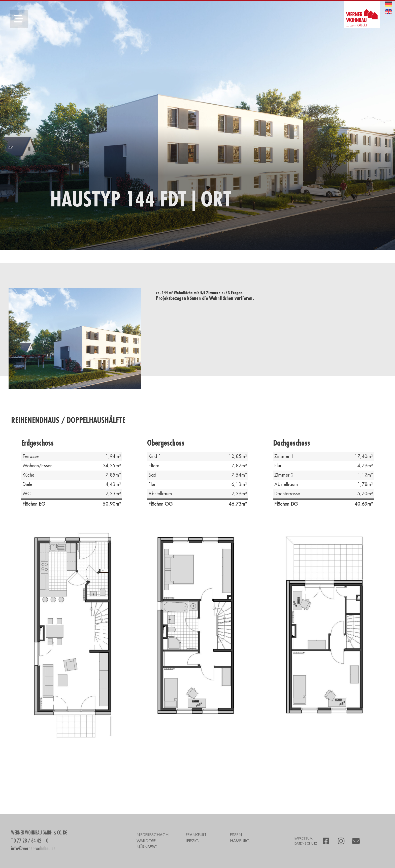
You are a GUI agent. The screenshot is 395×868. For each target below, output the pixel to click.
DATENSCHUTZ (306, 843)
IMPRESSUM (304, 838)
